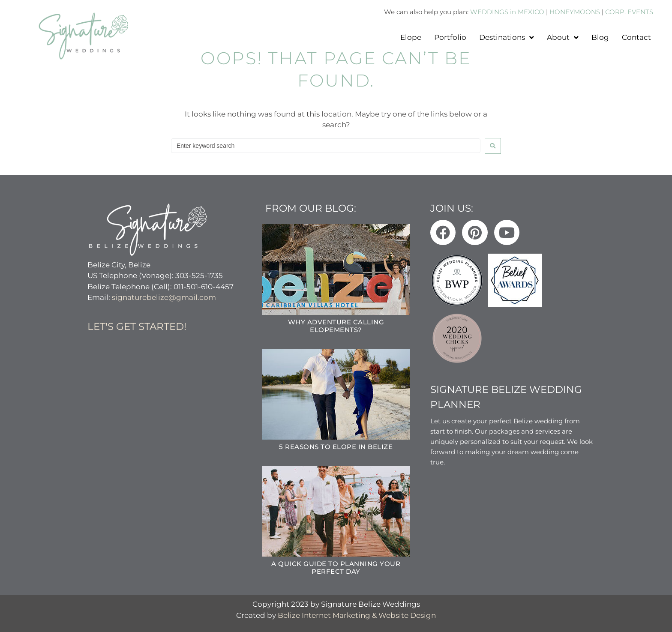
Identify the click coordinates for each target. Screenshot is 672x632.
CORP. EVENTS (629, 12)
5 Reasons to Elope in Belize (336, 446)
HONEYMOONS (575, 12)
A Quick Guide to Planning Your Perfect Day (336, 567)
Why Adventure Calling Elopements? (336, 325)
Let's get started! (137, 326)
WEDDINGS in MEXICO (507, 12)
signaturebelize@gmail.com (164, 297)
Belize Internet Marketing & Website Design (357, 615)
